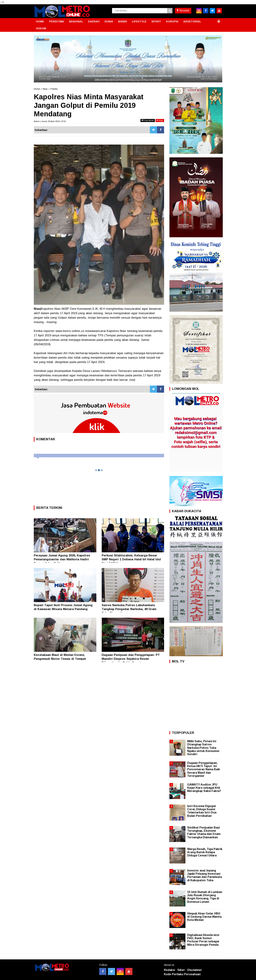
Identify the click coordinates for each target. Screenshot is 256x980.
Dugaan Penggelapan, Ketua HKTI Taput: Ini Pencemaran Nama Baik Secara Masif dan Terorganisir (204, 769)
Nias (45, 89)
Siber (181, 970)
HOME (40, 21)
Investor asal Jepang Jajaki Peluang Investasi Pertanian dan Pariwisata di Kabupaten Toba (205, 875)
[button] (219, 20)
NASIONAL (76, 21)
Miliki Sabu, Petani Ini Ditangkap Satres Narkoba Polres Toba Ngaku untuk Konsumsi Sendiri (203, 748)
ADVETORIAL (192, 21)
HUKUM (41, 28)
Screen (183, 10)
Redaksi (169, 970)
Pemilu (54, 89)
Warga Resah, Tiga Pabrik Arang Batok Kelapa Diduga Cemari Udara (205, 852)
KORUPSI (172, 21)
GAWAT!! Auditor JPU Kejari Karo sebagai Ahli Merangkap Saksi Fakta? (204, 788)
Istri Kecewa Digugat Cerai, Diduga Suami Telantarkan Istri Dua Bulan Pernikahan (202, 811)
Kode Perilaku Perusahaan (182, 974)
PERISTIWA (57, 21)
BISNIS (122, 21)
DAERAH (94, 21)
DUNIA (109, 21)
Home (37, 89)
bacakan (148, 120)
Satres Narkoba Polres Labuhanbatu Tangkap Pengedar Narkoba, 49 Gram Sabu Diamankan (129, 609)
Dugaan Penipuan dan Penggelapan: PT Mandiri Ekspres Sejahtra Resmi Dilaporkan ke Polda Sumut (131, 659)
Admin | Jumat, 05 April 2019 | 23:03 (50, 121)
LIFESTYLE (139, 21)
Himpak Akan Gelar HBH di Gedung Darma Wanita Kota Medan (204, 917)
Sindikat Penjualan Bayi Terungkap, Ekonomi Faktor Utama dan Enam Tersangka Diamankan (204, 832)
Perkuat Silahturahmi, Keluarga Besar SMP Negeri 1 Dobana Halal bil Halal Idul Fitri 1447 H (131, 559)
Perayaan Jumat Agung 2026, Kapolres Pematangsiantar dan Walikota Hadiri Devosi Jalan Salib (62, 559)
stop (160, 120)
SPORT (156, 21)
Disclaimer (195, 970)
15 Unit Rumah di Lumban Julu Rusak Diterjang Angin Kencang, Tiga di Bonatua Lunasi (205, 897)
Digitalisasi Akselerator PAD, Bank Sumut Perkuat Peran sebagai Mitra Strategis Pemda (203, 940)
